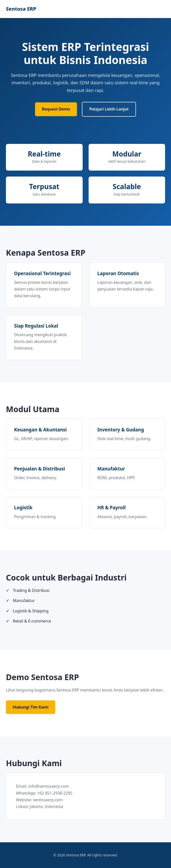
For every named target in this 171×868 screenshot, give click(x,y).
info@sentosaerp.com (49, 786)
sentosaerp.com (48, 800)
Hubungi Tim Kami (31, 707)
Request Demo (56, 109)
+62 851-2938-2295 (55, 793)
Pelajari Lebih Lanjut (109, 109)
